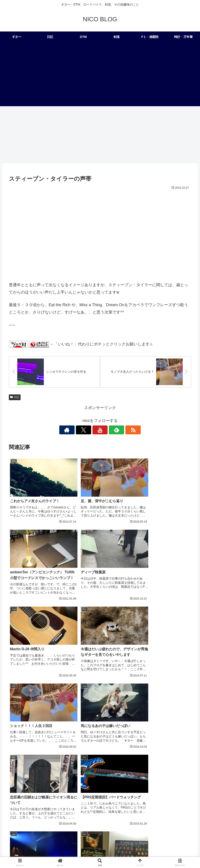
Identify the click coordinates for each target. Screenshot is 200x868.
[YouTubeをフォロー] (100, 430)
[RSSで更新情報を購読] (120, 430)
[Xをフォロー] (90, 430)
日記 (15, 397)
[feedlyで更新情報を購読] (110, 430)
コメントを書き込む (100, 793)
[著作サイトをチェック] (80, 430)
